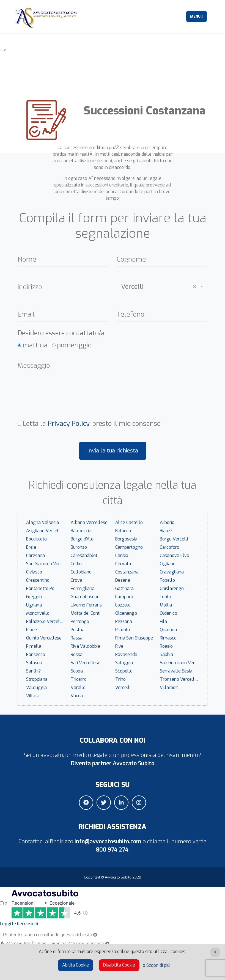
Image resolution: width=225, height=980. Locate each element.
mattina (35, 345)
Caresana (35, 555)
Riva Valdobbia (85, 646)
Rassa (77, 638)
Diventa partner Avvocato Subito (113, 763)
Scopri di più (158, 965)
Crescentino (38, 580)
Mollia (166, 605)
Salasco (34, 663)
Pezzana (124, 621)
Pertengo (80, 621)
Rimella (34, 646)
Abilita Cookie (76, 965)
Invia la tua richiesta (113, 451)
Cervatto (124, 564)
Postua (78, 630)
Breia (31, 547)
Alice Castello (129, 522)
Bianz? (166, 531)
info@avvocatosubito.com (108, 842)
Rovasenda (126, 654)
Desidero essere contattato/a (61, 333)
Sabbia (166, 654)
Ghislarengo (172, 588)
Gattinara (124, 588)
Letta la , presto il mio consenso (92, 424)
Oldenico (168, 613)
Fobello (167, 580)
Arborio (167, 522)
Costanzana (127, 572)
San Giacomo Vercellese (47, 564)
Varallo (78, 687)
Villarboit (169, 687)
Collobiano (81, 572)
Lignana (34, 605)
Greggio (34, 597)
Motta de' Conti (86, 613)
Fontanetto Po (40, 588)
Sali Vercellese (86, 663)
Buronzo (79, 547)
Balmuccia (81, 531)
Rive (119, 646)
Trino (120, 679)
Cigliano (168, 564)
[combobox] (162, 285)
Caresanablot (84, 555)
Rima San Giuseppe (134, 638)
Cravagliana (172, 572)
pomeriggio (74, 345)
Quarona (168, 630)
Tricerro (79, 679)
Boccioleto (36, 539)
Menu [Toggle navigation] (196, 16)
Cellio (76, 564)
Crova (76, 580)
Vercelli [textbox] (159, 287)
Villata (33, 696)
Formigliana (83, 588)
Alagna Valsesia (42, 522)
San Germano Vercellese (181, 663)
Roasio (166, 646)
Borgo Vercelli (174, 539)
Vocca (77, 696)
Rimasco (168, 638)
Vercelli (123, 687)
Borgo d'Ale (82, 539)
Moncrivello (38, 613)
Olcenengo (126, 613)
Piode (31, 630)
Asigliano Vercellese (47, 531)
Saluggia (124, 663)
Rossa (77, 654)
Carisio (122, 555)
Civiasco (34, 572)
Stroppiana (37, 679)
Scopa (77, 671)
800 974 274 (112, 850)
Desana (123, 580)
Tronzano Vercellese (181, 679)
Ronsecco (36, 654)
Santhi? (33, 671)
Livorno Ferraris (86, 605)
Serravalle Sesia (176, 671)
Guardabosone (85, 597)
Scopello (124, 671)
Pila (163, 621)
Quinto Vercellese (44, 638)
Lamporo (124, 597)
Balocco (123, 531)
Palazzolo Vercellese (47, 621)
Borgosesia (126, 539)
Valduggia (36, 687)
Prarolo (123, 630)
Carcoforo (170, 547)
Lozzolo (123, 605)
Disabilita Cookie (119, 965)
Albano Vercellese (89, 522)
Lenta (165, 597)
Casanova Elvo (175, 555)
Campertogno (129, 547)
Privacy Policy (68, 424)
